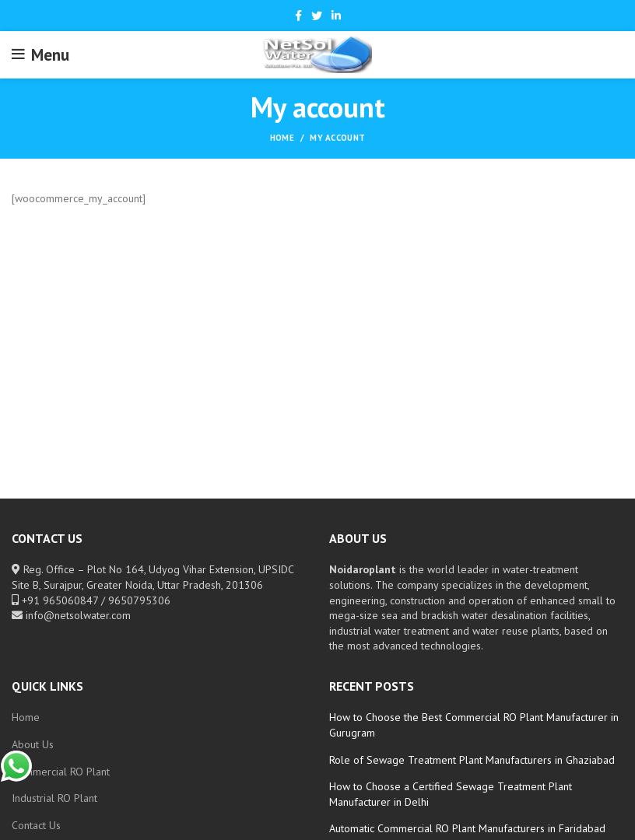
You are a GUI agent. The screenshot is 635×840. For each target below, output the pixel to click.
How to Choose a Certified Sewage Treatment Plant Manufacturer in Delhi (451, 794)
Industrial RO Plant (54, 798)
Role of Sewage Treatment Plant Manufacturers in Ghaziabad (472, 760)
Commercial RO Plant (61, 772)
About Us (33, 744)
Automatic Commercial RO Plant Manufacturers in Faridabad (467, 828)
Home (282, 138)
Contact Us (36, 825)
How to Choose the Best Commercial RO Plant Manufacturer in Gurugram (474, 725)
